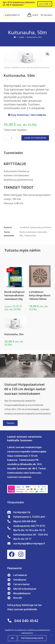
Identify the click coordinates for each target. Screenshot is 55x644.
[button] (48, 54)
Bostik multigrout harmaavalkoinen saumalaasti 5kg (15, 295)
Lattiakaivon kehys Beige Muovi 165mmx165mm (40, 295)
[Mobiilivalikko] (45, 15)
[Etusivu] (15, 37)
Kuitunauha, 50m (34, 37)
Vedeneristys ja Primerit (40, 227)
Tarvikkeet (24, 227)
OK (12, 638)
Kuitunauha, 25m (14, 334)
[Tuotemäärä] (12, 138)
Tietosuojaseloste (32, 638)
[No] (51, 635)
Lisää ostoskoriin (35, 138)
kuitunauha (31, 232)
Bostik (22, 232)
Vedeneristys (30, 235)
